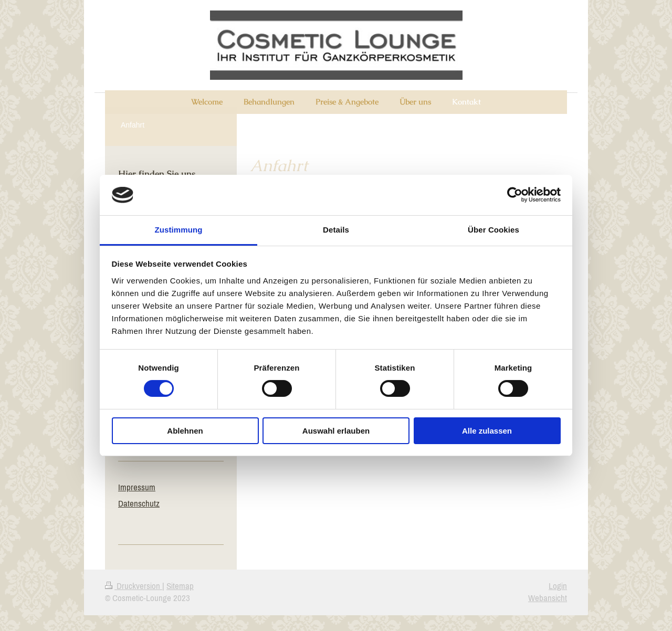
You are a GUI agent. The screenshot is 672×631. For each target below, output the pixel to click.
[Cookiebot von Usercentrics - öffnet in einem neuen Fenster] (515, 195)
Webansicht (548, 598)
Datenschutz (139, 503)
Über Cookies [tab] (493, 230)
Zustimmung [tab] (179, 230)
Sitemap (180, 586)
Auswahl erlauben (336, 431)
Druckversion (134, 586)
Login (558, 586)
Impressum (137, 487)
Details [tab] (336, 230)
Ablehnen (185, 431)
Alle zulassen (487, 431)
